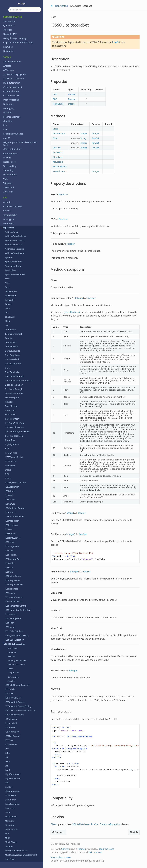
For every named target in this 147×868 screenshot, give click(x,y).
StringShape (11, 527)
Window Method (13, 697)
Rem (7, 392)
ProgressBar (11, 311)
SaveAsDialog (12, 438)
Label (8, 124)
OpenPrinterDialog (14, 260)
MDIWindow (11, 188)
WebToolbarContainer (16, 672)
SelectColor (10, 472)
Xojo (23, 4)
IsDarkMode (11, 116)
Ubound (9, 625)
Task (7, 553)
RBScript (9, 332)
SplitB (8, 519)
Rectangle (10, 383)
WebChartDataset (14, 651)
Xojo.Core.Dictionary (15, 710)
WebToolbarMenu (14, 681)
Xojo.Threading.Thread (16, 829)
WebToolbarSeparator (16, 685)
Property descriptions (17, 32)
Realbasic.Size (12, 358)
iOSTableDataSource (15, 73)
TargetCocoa (11, 540)
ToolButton (10, 604)
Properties (12, 23)
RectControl (11, 387)
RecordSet (10, 375)
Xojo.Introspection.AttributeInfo (21, 748)
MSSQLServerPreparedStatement (21, 226)
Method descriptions (16, 36)
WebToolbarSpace (14, 689)
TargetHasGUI (12, 545)
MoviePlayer (11, 213)
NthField (9, 234)
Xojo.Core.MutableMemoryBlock (21, 723)
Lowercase (10, 179)
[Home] (52, 6)
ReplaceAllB (11, 404)
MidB (8, 209)
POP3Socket (11, 294)
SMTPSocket (11, 506)
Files (5, 838)
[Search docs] (25, 10)
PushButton (11, 319)
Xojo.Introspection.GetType (18, 757)
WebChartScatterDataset (17, 663)
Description (12, 19)
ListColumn (10, 171)
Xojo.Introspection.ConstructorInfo (22, 753)
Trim (7, 621)
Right (8, 421)
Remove (9, 396)
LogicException (12, 175)
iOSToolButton (12, 103)
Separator (10, 481)
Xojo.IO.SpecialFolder (15, 787)
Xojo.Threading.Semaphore (18, 825)
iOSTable (9, 64)
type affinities (71, 312)
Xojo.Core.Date (12, 706)
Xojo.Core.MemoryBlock (17, 719)
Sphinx (65, 849)
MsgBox (9, 217)
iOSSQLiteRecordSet (14, 15)
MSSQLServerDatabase (16, 222)
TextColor (10, 566)
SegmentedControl (14, 464)
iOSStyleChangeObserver (17, 56)
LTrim (8, 183)
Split (7, 515)
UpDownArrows (13, 629)
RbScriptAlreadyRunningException (22, 336)
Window (9, 693)
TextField (9, 574)
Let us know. (95, 852)
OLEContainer (12, 243)
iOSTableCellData (13, 69)
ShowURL (10, 498)
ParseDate (10, 285)
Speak (8, 511)
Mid (7, 205)
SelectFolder (11, 477)
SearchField (11, 455)
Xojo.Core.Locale (13, 714)
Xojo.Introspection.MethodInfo (20, 765)
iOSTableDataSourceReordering (20, 82)
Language (8, 855)
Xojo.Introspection (14, 744)
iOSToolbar (10, 98)
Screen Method (12, 443)
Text (7, 557)
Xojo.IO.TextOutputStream (18, 795)
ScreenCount (11, 447)
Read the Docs (106, 849)
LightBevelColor (13, 145)
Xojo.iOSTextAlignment (16, 808)
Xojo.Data (10, 740)
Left (7, 128)
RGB (7, 417)
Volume (9, 638)
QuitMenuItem (12, 324)
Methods (11, 27)
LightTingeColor (13, 149)
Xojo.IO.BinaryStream (15, 778)
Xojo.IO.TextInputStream (17, 791)
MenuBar (9, 192)
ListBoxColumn (12, 162)
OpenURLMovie (13, 264)
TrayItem (9, 617)
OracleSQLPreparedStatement (20, 273)
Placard (9, 290)
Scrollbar (9, 451)
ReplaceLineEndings (15, 413)
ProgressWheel (12, 315)
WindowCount (12, 702)
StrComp (9, 523)
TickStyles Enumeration (16, 583)
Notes (10, 40)
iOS (5, 850)
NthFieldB (10, 239)
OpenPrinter (11, 256)
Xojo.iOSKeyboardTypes (16, 799)
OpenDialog (11, 247)
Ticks (7, 579)
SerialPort (10, 489)
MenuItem (10, 196)
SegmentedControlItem (16, 468)
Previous (58, 832)
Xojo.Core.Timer (13, 731)
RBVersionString (13, 345)
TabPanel (9, 532)
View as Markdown (61, 857)
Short (8, 494)
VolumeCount (12, 642)
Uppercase (10, 634)
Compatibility (13, 48)
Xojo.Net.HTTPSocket (15, 812)
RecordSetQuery (13, 379)
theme (81, 849)
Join (7, 120)
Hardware (8, 846)
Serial (8, 485)
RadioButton (11, 328)
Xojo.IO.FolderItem (14, 782)
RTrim (8, 434)
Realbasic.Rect (12, 353)
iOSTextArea (11, 90)
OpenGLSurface (13, 251)
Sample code (13, 44)
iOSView (9, 111)
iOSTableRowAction (14, 86)
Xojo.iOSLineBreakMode (17, 804)
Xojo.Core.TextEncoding (16, 727)
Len (7, 137)
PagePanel (10, 281)
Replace (9, 400)
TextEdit (9, 570)
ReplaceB (9, 409)
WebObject (10, 668)
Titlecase (9, 587)
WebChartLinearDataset (17, 655)
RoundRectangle (13, 430)
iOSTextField (11, 94)
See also (11, 52)
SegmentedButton (14, 460)
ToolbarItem (11, 600)
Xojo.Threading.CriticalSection (19, 821)
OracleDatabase (13, 268)
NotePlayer (10, 230)
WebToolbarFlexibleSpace (17, 676)
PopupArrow (11, 298)
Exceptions (9, 833)
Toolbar (9, 591)
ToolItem (9, 608)
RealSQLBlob (11, 362)
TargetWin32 (11, 549)
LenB (7, 141)
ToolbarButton (12, 595)
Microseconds (12, 200)
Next (134, 832)
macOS (7, 859)
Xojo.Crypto (11, 736)
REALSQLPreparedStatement (19, 370)
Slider (8, 502)
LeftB (8, 132)
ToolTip (9, 613)
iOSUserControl (12, 107)
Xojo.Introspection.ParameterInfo (21, 770)
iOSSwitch (10, 60)
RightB (8, 426)
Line (7, 154)
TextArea (9, 561)
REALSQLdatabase (14, 366)
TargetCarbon (12, 536)
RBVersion (10, 341)
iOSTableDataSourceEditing (18, 77)
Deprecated (62, 6)
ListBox (9, 158)
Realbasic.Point (12, 349)
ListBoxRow (11, 166)
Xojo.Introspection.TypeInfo (18, 774)
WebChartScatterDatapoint (18, 659)
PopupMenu (11, 302)
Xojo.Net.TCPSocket (14, 816)
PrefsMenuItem (13, 307)
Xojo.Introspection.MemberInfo (20, 761)
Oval (7, 277)
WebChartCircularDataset (17, 647)
